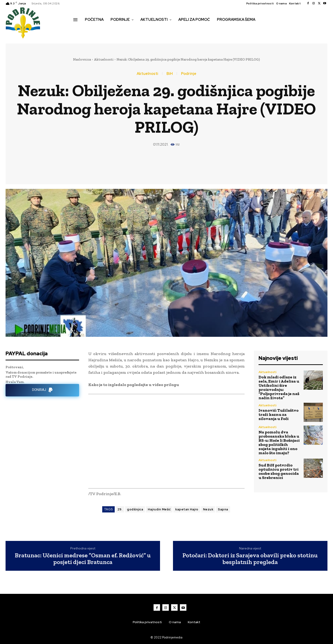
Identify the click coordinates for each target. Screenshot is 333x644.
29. (120, 509)
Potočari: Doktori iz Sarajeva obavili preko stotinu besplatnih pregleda (250, 559)
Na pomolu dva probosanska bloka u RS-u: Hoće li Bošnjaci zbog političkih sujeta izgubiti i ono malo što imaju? (279, 442)
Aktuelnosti (104, 59)
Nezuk (208, 509)
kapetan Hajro (187, 509)
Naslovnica (82, 59)
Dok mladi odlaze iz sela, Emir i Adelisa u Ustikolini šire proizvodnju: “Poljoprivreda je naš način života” (279, 387)
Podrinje (189, 74)
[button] (78, 29)
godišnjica (135, 509)
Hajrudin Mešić (159, 509)
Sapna (223, 509)
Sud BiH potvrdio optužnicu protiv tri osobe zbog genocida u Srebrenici (279, 471)
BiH (170, 74)
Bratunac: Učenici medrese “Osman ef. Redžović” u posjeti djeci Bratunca (83, 559)
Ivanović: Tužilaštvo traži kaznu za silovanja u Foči (279, 414)
